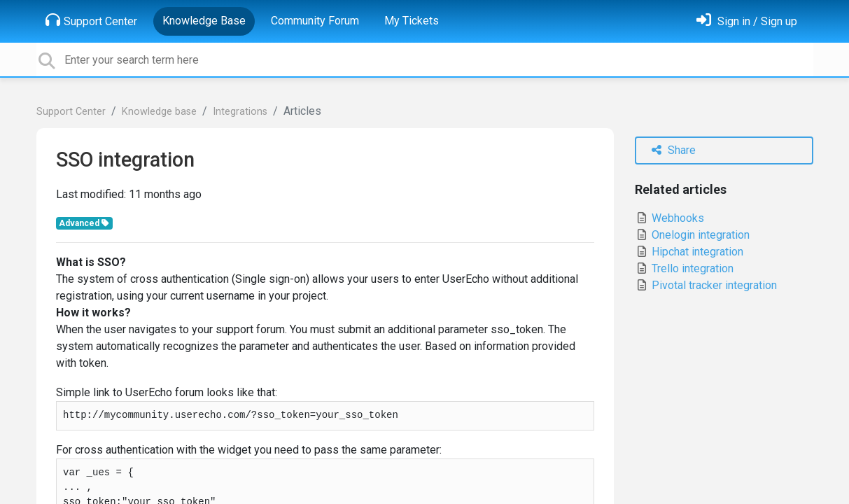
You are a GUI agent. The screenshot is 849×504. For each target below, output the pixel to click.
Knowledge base (159, 112)
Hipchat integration (689, 252)
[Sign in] (747, 21)
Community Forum (315, 21)
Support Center (91, 20)
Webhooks (669, 218)
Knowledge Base (204, 21)
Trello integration (684, 268)
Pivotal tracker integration (706, 285)
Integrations (240, 112)
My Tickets (412, 21)
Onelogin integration (692, 235)
